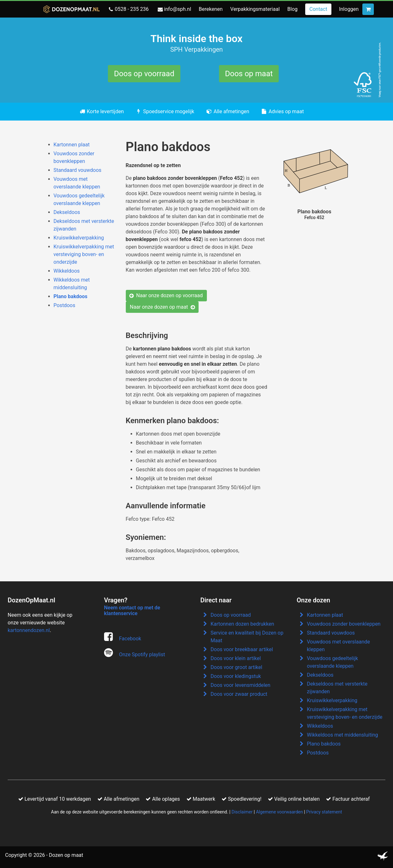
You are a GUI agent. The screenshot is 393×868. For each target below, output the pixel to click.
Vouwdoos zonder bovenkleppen (344, 624)
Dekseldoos (67, 212)
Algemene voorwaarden (280, 812)
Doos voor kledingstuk (236, 676)
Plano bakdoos (71, 296)
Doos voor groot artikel (237, 667)
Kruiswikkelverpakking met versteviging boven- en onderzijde (84, 254)
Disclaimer (242, 812)
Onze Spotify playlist (142, 655)
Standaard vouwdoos (78, 170)
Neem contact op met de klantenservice (132, 611)
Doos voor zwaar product (239, 694)
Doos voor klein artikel (236, 658)
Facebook (130, 639)
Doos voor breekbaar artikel (242, 649)
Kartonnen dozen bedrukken (242, 624)
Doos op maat (249, 74)
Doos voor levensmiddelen (241, 685)
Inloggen (349, 9)
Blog (292, 9)
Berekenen (211, 9)
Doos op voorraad (144, 74)
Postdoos (64, 305)
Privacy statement (324, 812)
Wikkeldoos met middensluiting (342, 735)
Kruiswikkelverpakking (79, 238)
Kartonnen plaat (72, 145)
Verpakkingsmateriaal (255, 9)
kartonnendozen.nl (29, 630)
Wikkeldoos (67, 271)
